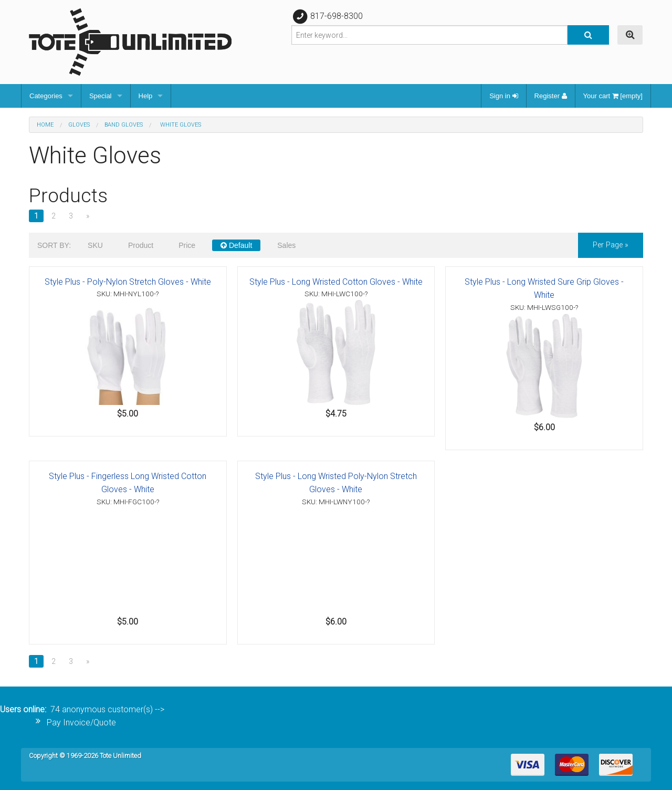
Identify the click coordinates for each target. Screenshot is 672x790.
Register (551, 96)
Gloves (79, 125)
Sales (286, 245)
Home (45, 125)
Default (236, 245)
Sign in (503, 96)
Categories (46, 96)
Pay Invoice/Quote (81, 723)
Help (146, 96)
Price (187, 245)
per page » (611, 245)
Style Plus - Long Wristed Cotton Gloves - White (336, 282)
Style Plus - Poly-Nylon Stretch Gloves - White (128, 282)
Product (141, 245)
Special (101, 96)
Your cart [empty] (613, 96)
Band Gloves (124, 125)
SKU (95, 245)
